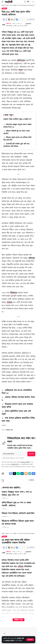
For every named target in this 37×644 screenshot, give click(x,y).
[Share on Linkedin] (22, 474)
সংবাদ (21, 70)
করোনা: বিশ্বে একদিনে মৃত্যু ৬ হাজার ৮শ (17, 119)
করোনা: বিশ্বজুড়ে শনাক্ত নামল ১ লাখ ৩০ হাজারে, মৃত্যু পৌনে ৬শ (17, 494)
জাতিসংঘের (21, 60)
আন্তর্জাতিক (4, 8)
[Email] (12, 20)
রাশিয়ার (21, 567)
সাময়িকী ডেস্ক (8, 24)
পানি (12, 430)
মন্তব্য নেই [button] (31, 480)
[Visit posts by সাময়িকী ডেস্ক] (3, 25)
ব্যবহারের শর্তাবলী (10, 641)
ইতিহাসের (14, 293)
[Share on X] (9, 20)
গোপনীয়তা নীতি (20, 638)
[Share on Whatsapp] (18, 474)
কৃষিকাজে (32, 258)
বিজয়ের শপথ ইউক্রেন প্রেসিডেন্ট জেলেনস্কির (18, 513)
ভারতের (10, 302)
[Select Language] (8, 633)
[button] (30, 640)
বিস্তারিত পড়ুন (18, 620)
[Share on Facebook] (6, 20)
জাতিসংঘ (8, 430)
